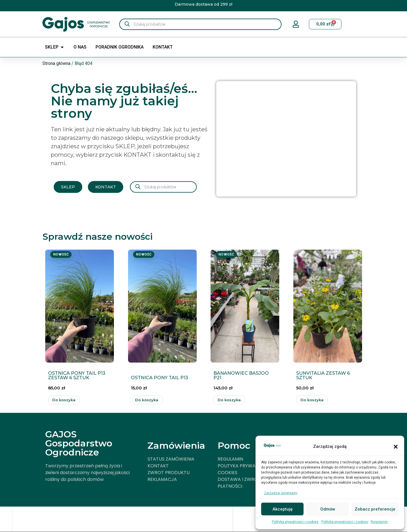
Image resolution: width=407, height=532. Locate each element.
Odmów (328, 509)
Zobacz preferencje (375, 509)
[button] (396, 447)
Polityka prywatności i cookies (295, 522)
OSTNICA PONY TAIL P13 (160, 378)
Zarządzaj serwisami (281, 493)
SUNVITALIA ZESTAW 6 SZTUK (323, 375)
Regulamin (379, 522)
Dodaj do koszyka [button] (64, 400)
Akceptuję (282, 509)
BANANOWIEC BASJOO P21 (241, 375)
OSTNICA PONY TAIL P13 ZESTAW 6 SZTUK (77, 375)
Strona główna (56, 63)
